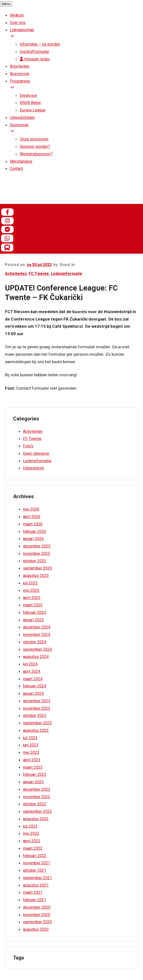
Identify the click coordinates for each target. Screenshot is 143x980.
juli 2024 (30, 664)
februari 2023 (35, 775)
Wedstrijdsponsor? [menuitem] (36, 154)
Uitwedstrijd (33, 468)
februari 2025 (35, 612)
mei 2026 (31, 509)
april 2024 (32, 671)
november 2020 (37, 915)
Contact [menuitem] (16, 169)
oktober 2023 (35, 716)
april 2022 (32, 841)
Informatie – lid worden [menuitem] (40, 44)
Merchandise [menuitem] (21, 161)
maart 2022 (33, 848)
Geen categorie (36, 453)
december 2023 (37, 701)
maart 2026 (33, 524)
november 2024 (37, 635)
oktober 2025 (35, 561)
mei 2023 (31, 752)
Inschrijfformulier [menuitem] (34, 52)
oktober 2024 (35, 642)
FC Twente (39, 274)
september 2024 (37, 649)
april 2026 (32, 517)
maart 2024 (33, 679)
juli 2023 (30, 738)
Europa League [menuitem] (33, 110)
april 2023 (32, 760)
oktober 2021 (35, 870)
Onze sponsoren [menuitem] (34, 139)
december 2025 (37, 546)
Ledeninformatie (67, 274)
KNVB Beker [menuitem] (30, 103)
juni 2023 (31, 745)
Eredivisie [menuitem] (28, 95)
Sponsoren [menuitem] (76, 129)
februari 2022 (35, 856)
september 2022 (37, 811)
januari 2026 (33, 539)
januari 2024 (33, 694)
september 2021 (37, 878)
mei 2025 (31, 590)
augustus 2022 (36, 819)
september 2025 (37, 568)
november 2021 (37, 863)
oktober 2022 (35, 804)
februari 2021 (35, 900)
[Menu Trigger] (6, 4)
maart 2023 (33, 767)
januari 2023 (33, 782)
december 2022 (37, 789)
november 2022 (37, 797)
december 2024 (37, 627)
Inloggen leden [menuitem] (35, 59)
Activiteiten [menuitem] (20, 66)
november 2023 (37, 708)
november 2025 (37, 554)
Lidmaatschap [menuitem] (76, 34)
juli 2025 (30, 583)
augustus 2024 (36, 657)
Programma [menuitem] (76, 85)
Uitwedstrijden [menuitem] (22, 118)
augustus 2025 (36, 576)
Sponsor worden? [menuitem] (35, 147)
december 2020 (37, 907)
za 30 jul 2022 (39, 265)
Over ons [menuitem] (18, 23)
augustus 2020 (36, 929)
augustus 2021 (36, 885)
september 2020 (37, 922)
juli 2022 (30, 826)
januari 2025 (33, 620)
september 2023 (37, 723)
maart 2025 (33, 605)
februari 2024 (35, 686)
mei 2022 (31, 833)
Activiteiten (16, 274)
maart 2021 (33, 892)
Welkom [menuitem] (17, 15)
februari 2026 (35, 531)
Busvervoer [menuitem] (20, 74)
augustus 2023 (36, 730)
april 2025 (32, 598)
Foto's (28, 446)
